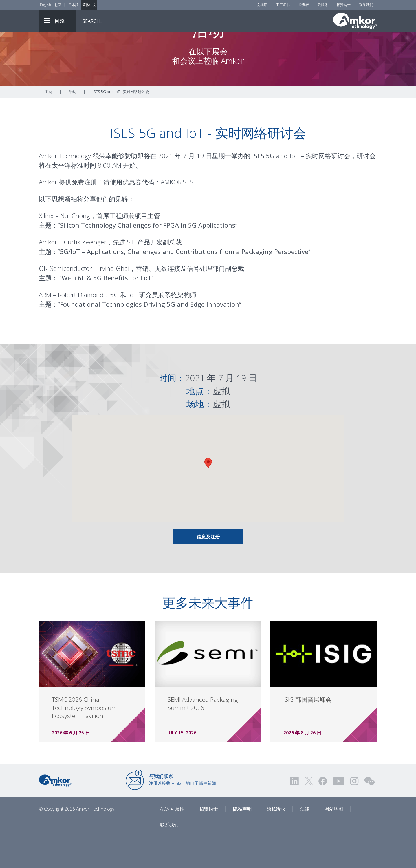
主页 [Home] (48, 124)
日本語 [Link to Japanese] (74, 5)
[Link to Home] (55, 812)
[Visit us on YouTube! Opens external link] (338, 813)
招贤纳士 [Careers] (344, 5)
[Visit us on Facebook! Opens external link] (322, 813)
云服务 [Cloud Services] (323, 5)
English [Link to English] (45, 5)
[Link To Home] (355, 21)
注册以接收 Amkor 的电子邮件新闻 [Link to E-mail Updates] (182, 812)
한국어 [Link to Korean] (60, 5)
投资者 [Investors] (304, 5)
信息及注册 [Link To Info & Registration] (208, 569)
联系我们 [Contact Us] (366, 5)
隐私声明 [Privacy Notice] (242, 841)
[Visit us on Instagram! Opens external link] (354, 813)
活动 (72, 124)
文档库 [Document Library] (262, 5)
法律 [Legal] (305, 841)
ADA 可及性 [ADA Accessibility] (172, 841)
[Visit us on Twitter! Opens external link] (309, 813)
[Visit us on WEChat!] (369, 813)
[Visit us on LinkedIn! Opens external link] (295, 813)
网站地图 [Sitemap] (334, 841)
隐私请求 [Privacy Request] (276, 841)
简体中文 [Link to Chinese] (89, 5)
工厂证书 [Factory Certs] (283, 5)
